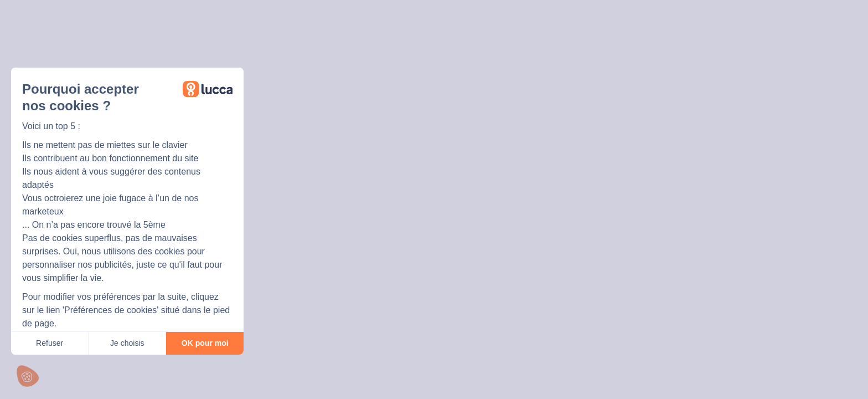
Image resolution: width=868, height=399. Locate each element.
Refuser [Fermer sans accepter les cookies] (50, 343)
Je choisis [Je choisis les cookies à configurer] (127, 343)
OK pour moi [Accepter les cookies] (205, 343)
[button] (28, 376)
